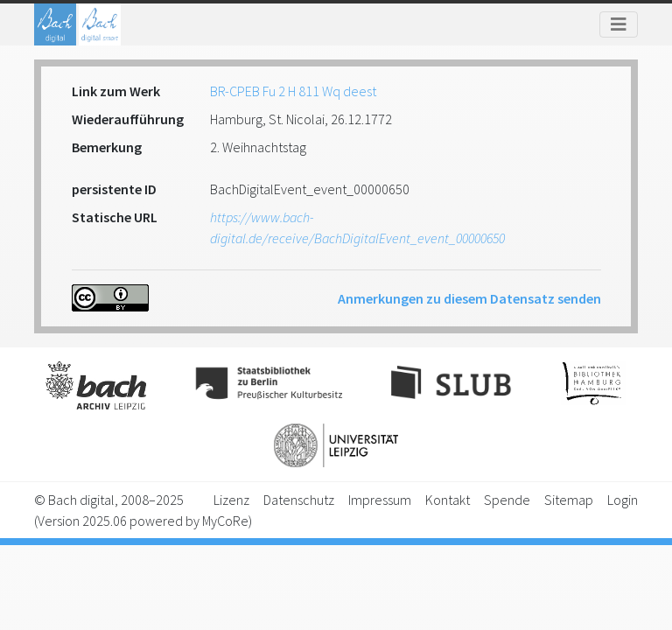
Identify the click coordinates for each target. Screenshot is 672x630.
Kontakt (448, 500)
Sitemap (569, 500)
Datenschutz (299, 500)
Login (623, 500)
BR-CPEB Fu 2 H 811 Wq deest (293, 91)
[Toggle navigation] (619, 24)
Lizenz (231, 500)
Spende (507, 500)
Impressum (380, 500)
